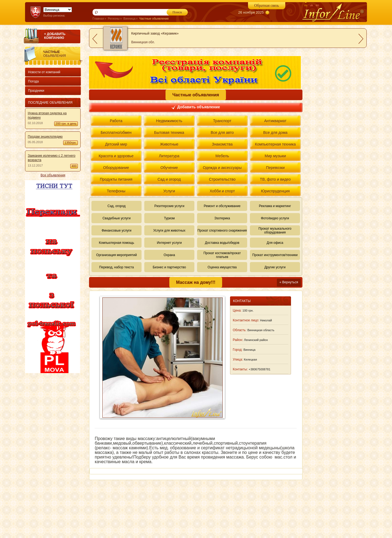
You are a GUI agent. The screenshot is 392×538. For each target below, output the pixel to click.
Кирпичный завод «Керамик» (155, 33)
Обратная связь (267, 6)
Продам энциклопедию (45, 137)
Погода (33, 81)
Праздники (36, 91)
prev (95, 39)
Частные (63, 54)
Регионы (114, 19)
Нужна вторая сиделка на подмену (47, 115)
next (361, 39)
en (317, 5)
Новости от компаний (44, 72)
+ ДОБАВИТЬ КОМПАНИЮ (55, 36)
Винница (129, 19)
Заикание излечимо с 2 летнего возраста (52, 158)
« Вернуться (289, 282)
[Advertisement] (52, 456)
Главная (98, 19)
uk (311, 5)
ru (306, 5)
